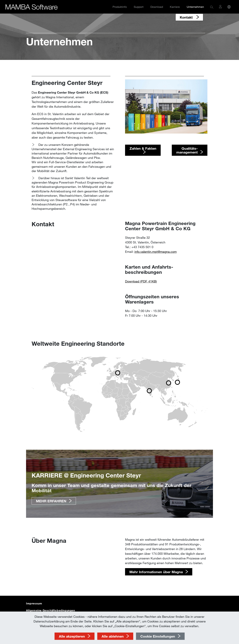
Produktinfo (120, 7)
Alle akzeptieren (72, 636)
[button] (212, 7)
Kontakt (187, 17)
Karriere (175, 7)
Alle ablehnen (113, 636)
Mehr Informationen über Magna (156, 572)
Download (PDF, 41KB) (141, 281)
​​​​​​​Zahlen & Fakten (143, 148)
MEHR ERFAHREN (51, 501)
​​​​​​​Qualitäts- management (187, 150)
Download (157, 7)
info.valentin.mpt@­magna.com (156, 252)
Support (139, 7)
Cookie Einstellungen (158, 636)
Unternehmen (195, 7)
